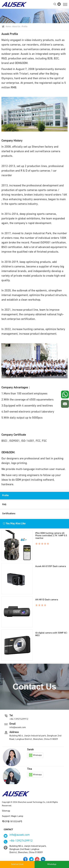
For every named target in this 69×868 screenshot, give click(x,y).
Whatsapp (35, 755)
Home (8, 27)
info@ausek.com (18, 727)
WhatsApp (52, 864)
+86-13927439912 (19, 719)
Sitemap (6, 811)
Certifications (9, 514)
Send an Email (17, 864)
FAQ (4, 505)
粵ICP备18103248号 (12, 822)
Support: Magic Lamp (13, 816)
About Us (16, 27)
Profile (25, 27)
